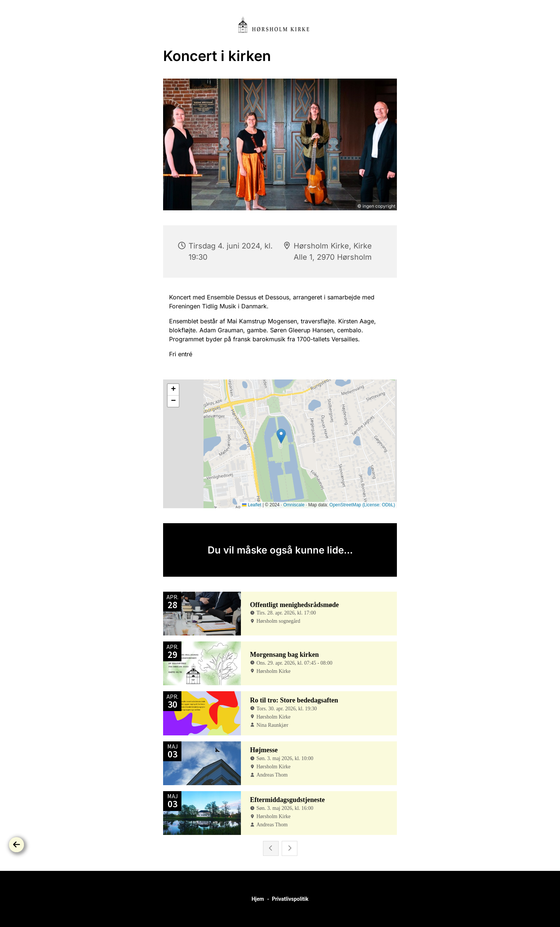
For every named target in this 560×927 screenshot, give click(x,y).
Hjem (258, 899)
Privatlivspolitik (290, 899)
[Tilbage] (16, 845)
